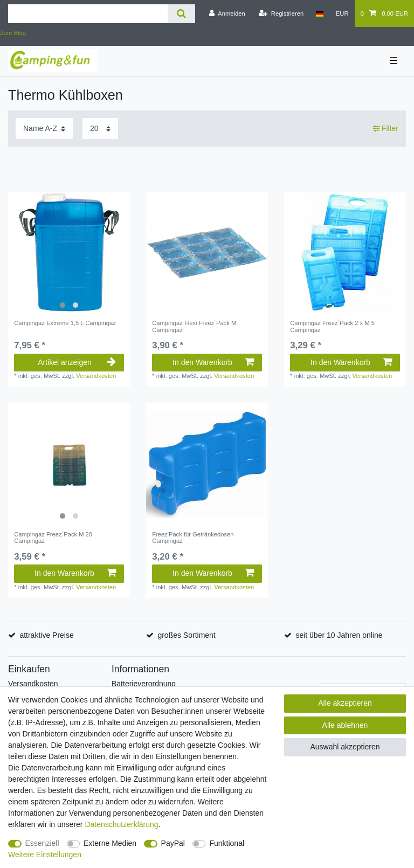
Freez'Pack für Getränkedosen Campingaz (193, 538)
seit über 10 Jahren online (339, 635)
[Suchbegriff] (88, 14)
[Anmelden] (227, 13)
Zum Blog (13, 33)
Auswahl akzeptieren (345, 747)
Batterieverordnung (144, 684)
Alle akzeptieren (345, 703)
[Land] (319, 13)
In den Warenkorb (213, 362)
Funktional (227, 843)
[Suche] (181, 14)
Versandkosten (96, 376)
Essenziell (42, 843)
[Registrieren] (281, 13)
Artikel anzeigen (77, 362)
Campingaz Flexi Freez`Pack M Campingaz (194, 326)
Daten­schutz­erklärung (121, 824)
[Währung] (342, 13)
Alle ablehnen (345, 725)
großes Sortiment (186, 635)
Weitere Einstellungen (45, 855)
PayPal (173, 843)
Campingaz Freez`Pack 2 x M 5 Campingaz (332, 326)
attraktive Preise (46, 635)
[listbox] (69, 253)
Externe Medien (110, 843)
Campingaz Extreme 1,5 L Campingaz (65, 323)
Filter (386, 128)
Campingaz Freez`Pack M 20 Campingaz (53, 538)
